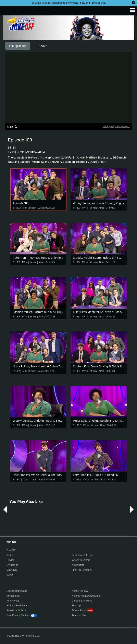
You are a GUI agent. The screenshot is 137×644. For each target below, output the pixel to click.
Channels (12, 570)
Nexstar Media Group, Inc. (86, 596)
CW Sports (12, 565)
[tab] (18, 46)
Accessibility (13, 596)
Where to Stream (81, 560)
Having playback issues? (116, 126)
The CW (7, 10)
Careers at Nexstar (82, 601)
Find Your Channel (82, 570)
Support (11, 575)
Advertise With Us (16, 610)
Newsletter (78, 565)
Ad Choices (13, 601)
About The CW (80, 591)
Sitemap (76, 605)
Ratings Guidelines (17, 605)
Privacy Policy (78, 3)
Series (10, 555)
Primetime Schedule (83, 555)
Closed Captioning (17, 591)
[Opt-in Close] (133, 3)
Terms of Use (98, 3)
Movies (10, 560)
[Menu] (133, 10)
